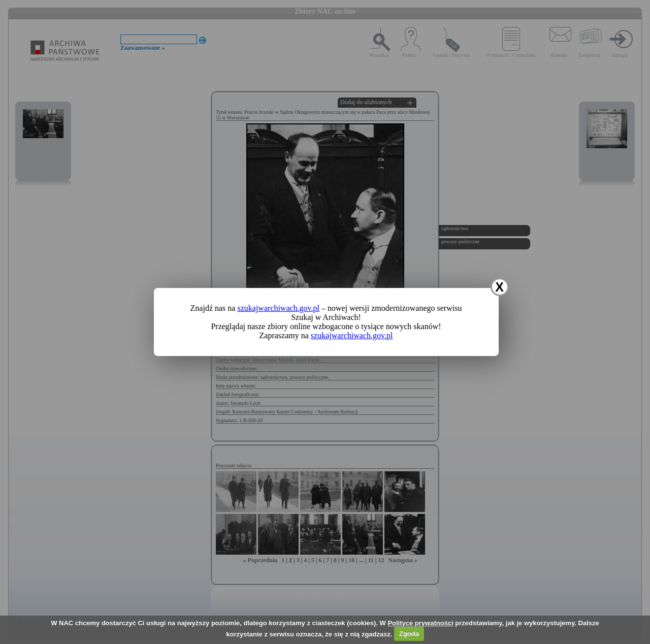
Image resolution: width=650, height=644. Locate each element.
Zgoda (409, 634)
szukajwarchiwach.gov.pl (278, 308)
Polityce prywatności (420, 623)
